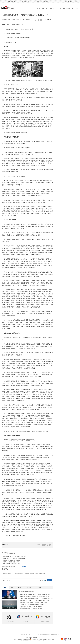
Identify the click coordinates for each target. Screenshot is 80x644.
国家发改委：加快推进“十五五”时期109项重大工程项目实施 (34, 600)
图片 (47, 8)
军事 (22, 2)
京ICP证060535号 (26, 640)
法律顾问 (46, 635)
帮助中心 (57, 635)
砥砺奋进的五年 (12, 553)
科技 (64, 8)
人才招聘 (37, 635)
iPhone (27, 618)
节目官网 (34, 2)
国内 (39, 8)
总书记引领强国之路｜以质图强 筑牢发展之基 (31, 608)
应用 (76, 2)
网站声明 (42, 635)
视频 (12, 2)
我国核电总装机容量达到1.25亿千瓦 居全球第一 (31, 606)
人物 (60, 8)
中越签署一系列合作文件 (27, 592)
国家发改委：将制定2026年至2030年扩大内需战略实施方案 (34, 596)
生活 (51, 8)
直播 (38, 2)
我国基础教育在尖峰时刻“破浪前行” (12, 560)
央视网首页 (4, 2)
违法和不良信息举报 (18, 640)
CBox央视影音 (46, 617)
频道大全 (45, 2)
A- (39, 20)
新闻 (9, 2)
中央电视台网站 (24, 635)
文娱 (69, 8)
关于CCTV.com (31, 635)
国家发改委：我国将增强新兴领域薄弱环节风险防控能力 (34, 602)
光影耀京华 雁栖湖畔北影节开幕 (11, 562)
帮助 (71, 2)
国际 (43, 8)
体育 (19, 2)
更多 (25, 2)
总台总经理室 (52, 635)
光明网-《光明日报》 (17, 20)
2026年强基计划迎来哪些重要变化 (11, 564)
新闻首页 (4, 545)
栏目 (41, 2)
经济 (15, 2)
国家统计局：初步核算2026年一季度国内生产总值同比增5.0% (35, 594)
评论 (77, 8)
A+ (41, 20)
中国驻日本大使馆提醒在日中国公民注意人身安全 (32, 604)
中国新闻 (4, 20)
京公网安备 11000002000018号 (37, 640)
